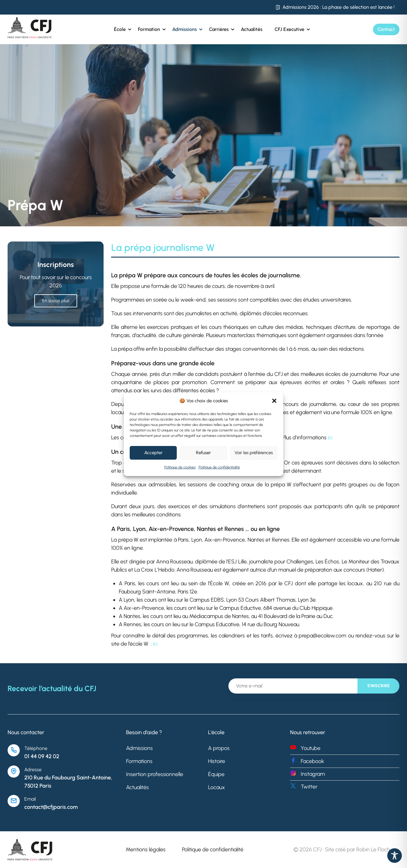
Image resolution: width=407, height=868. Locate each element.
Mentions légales (146, 849)
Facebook (312, 761)
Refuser (203, 453)
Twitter (309, 787)
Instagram (313, 774)
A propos (219, 748)
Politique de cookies (180, 467)
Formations (139, 761)
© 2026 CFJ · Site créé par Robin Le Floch (342, 849)
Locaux (217, 787)
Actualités (252, 29)
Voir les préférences (254, 453)
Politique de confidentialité (219, 467)
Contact (386, 29)
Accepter (153, 453)
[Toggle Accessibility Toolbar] (395, 856)
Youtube (311, 748)
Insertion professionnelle (155, 774)
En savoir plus (56, 301)
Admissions (139, 748)
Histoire (217, 761)
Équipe (216, 774)
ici (330, 437)
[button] (274, 401)
